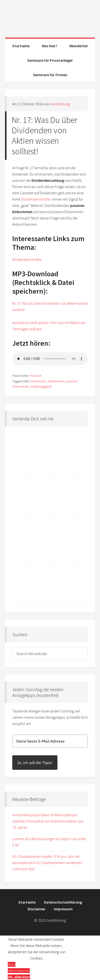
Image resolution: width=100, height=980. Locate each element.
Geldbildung (50, 17)
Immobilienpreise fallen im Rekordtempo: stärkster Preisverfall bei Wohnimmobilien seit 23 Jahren (48, 821)
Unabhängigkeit (41, 386)
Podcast (36, 376)
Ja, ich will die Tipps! (35, 763)
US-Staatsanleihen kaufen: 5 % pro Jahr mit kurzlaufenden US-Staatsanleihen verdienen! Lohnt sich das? (47, 863)
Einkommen (56, 381)
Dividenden (38, 381)
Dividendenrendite (36, 199)
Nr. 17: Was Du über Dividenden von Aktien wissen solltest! (45, 136)
